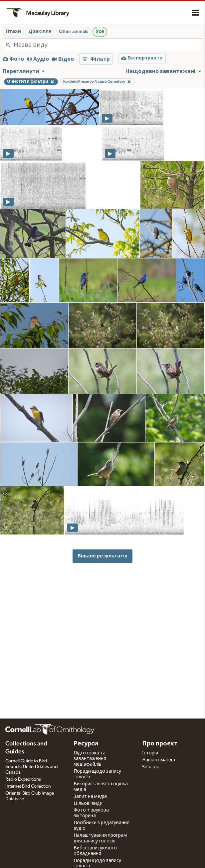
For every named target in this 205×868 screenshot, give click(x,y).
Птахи (13, 32)
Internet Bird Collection (28, 786)
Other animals (74, 32)
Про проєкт (160, 744)
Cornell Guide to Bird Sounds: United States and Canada (31, 767)
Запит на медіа (90, 797)
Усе (100, 32)
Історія (150, 753)
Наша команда (159, 760)
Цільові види (88, 804)
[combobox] (108, 45)
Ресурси (86, 744)
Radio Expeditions (23, 779)
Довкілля (40, 32)
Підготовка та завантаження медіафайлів (90, 759)
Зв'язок (151, 767)
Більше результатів (103, 556)
